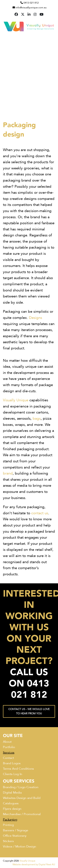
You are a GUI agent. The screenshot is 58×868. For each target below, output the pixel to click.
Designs (35, 318)
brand (8, 473)
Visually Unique (16, 400)
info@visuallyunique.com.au (31, 8)
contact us (40, 513)
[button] (53, 26)
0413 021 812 (31, 3)
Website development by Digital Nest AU (34, 864)
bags (37, 419)
